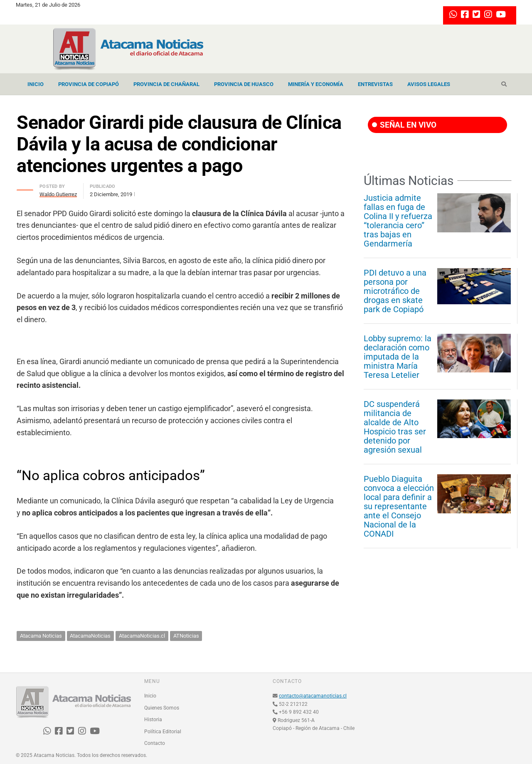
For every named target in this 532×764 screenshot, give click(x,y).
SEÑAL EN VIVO (404, 125)
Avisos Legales (429, 84)
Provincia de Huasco (244, 84)
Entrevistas (375, 84)
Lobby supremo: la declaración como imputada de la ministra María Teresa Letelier (398, 357)
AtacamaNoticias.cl (142, 636)
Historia (153, 720)
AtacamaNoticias (90, 636)
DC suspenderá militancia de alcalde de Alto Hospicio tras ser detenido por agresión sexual (395, 427)
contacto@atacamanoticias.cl (313, 696)
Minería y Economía (316, 84)
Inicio (36, 84)
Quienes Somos (162, 708)
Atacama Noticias (41, 636)
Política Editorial (163, 732)
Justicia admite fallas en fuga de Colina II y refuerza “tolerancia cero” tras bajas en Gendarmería (398, 221)
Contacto (155, 743)
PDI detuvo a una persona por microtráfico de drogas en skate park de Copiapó (395, 291)
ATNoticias (186, 636)
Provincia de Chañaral (166, 84)
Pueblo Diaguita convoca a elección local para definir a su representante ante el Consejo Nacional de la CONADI (399, 506)
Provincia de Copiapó (89, 84)
